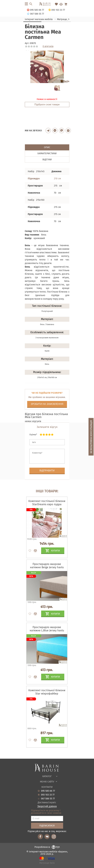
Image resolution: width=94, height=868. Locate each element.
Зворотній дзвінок (47, 806)
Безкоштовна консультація (91, 437)
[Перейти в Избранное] (56, 4)
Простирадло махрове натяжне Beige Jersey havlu (47, 566)
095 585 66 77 (48, 791)
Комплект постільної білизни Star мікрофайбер (47, 692)
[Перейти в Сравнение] (61, 4)
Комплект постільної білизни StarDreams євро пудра (47, 503)
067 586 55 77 (48, 799)
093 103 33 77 (48, 795)
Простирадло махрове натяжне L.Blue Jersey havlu (47, 629)
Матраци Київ (47, 863)
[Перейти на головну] (47, 4)
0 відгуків (48, 46)
